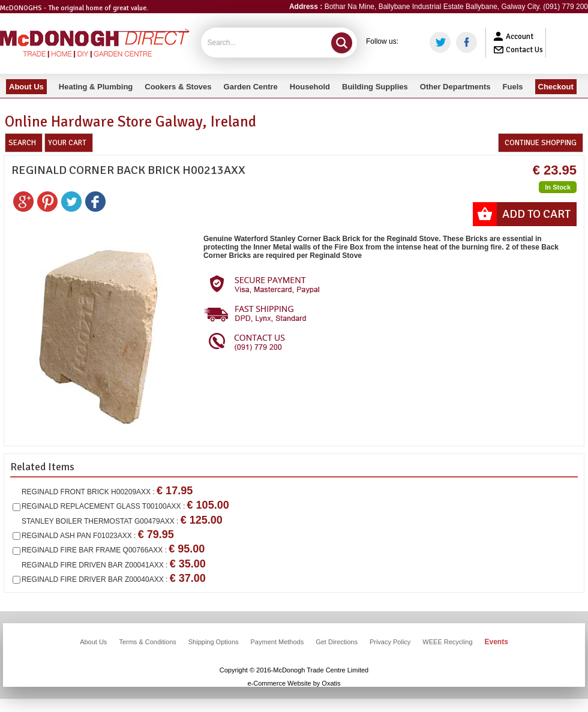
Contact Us (524, 50)
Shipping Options (214, 642)
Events (496, 642)
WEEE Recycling (447, 642)
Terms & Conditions (147, 642)
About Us (93, 642)
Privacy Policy (390, 642)
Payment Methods (277, 642)
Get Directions (337, 642)
